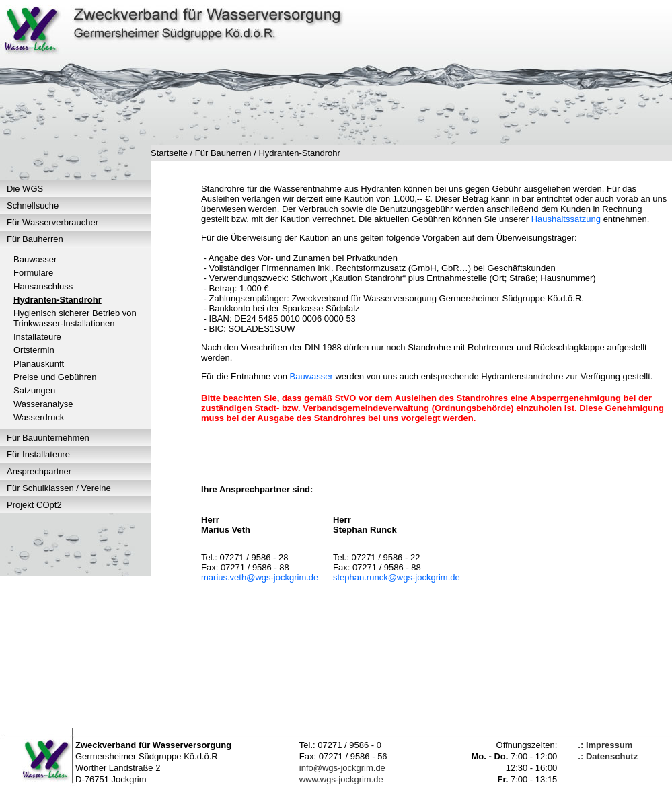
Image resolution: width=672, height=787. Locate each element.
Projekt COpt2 (34, 505)
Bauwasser (35, 259)
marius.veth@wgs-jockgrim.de (260, 577)
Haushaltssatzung (566, 219)
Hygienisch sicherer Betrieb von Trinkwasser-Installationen (75, 318)
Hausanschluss (43, 286)
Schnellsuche (33, 205)
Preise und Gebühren (55, 377)
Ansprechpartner (39, 471)
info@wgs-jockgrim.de (342, 768)
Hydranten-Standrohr (58, 300)
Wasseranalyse (43, 404)
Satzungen (34, 390)
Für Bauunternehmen (48, 438)
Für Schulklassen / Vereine (59, 488)
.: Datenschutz (608, 756)
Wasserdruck (39, 417)
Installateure (37, 337)
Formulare (33, 273)
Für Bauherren (35, 239)
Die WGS (25, 189)
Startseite (169, 153)
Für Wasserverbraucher (52, 222)
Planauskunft (39, 364)
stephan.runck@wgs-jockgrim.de (397, 577)
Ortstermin (34, 350)
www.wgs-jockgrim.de (341, 779)
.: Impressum (605, 745)
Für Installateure (38, 454)
